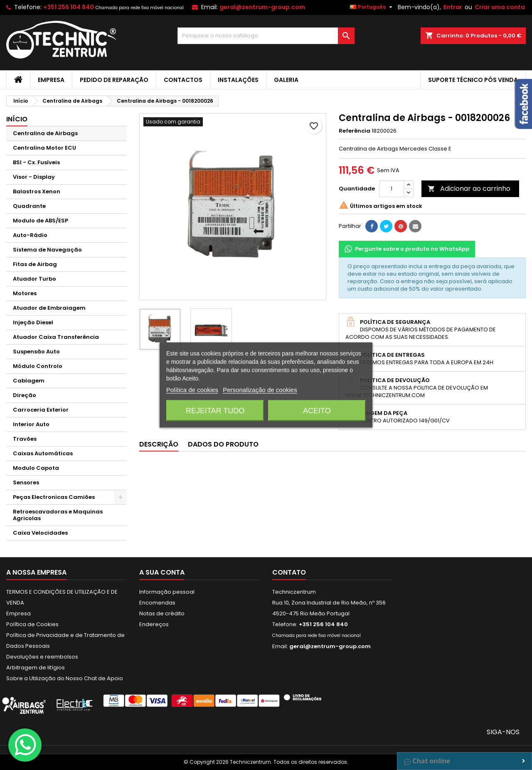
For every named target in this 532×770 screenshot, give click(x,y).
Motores (25, 293)
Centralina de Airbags (45, 133)
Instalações (238, 80)
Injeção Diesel (33, 322)
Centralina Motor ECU (44, 148)
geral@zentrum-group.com (262, 7)
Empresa (51, 80)
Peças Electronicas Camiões (54, 497)
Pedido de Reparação (114, 80)
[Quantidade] (392, 189)
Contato (289, 572)
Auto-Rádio (30, 235)
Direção (25, 395)
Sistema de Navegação (47, 250)
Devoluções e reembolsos (42, 657)
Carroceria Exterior (41, 410)
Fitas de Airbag (35, 264)
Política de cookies (192, 390)
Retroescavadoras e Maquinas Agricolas (58, 515)
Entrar (453, 7)
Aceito (317, 411)
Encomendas (157, 603)
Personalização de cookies (260, 390)
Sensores (26, 482)
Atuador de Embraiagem (49, 308)
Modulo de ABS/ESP (41, 221)
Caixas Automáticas (43, 453)
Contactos (183, 80)
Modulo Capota (36, 468)
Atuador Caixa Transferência (56, 337)
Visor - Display (34, 177)
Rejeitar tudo (215, 411)
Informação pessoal (167, 592)
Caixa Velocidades (40, 533)
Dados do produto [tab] (223, 444)
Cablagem (29, 381)
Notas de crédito (162, 613)
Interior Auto (31, 424)
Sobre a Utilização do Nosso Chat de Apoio (65, 678)
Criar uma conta (500, 7)
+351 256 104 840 (69, 7)
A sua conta (162, 572)
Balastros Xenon (37, 191)
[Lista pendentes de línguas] (372, 7)
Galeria (286, 80)
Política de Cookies (32, 624)
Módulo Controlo (38, 366)
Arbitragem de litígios (36, 668)
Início (17, 119)
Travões (25, 439)
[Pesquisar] (266, 36)
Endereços (154, 624)
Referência (355, 131)
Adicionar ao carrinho (469, 189)
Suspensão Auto (36, 352)
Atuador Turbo (34, 279)
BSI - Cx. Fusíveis (36, 162)
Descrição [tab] (159, 444)
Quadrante (29, 206)
